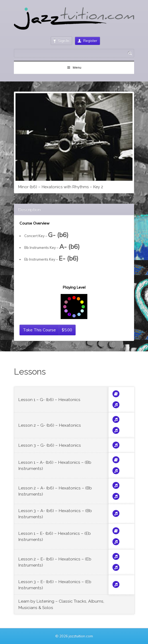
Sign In (61, 41)
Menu (74, 67)
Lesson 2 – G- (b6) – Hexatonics (50, 425)
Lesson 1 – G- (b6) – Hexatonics (49, 400)
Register (87, 41)
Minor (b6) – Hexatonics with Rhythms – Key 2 (61, 187)
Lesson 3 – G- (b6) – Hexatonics (50, 445)
